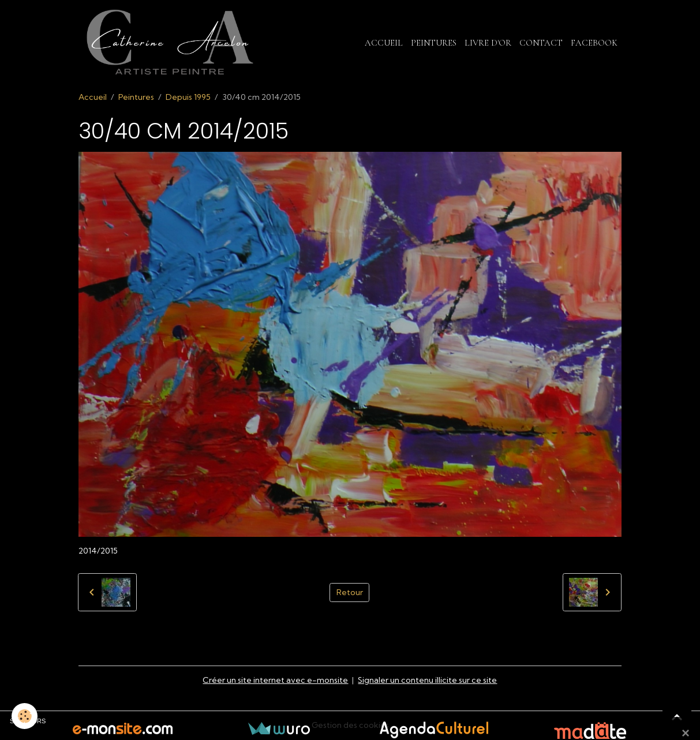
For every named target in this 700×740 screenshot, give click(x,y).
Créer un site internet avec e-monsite (275, 680)
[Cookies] (25, 716)
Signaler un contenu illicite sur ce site (427, 680)
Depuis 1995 (188, 97)
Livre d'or (488, 43)
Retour (350, 592)
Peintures (434, 43)
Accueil (384, 43)
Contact (541, 43)
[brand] (172, 43)
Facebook (594, 43)
